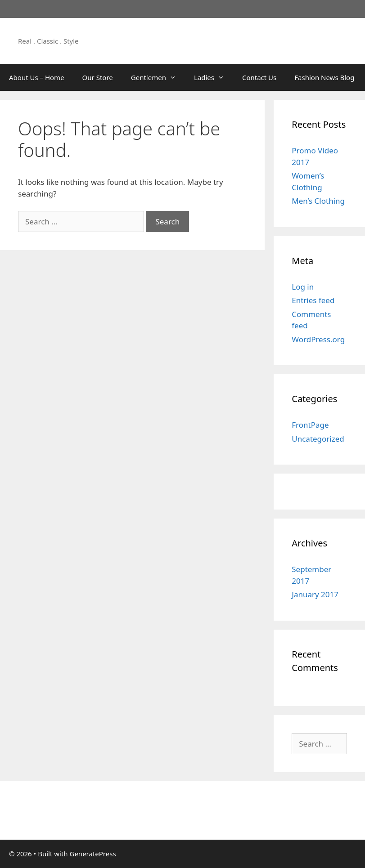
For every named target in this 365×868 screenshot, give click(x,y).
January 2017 (315, 594)
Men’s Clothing (318, 201)
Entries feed (313, 300)
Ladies (214, 77)
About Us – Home (37, 77)
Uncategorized (318, 439)
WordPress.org (318, 339)
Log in (303, 287)
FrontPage (310, 425)
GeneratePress (92, 854)
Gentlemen (158, 77)
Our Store (98, 77)
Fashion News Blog (324, 77)
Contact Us (259, 77)
